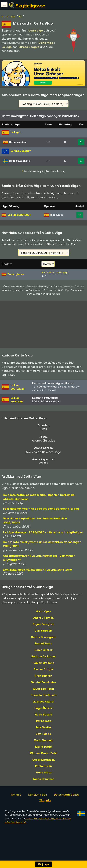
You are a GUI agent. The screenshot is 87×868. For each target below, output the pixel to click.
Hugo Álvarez (44, 711)
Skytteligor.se (30, 6)
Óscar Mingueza (43, 763)
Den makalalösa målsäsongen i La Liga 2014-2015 (38, 573)
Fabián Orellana (43, 666)
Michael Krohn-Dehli (43, 756)
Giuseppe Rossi (44, 692)
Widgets (45, 803)
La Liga (19, 215)
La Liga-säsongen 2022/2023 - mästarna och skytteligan (43, 536)
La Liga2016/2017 (17, 403)
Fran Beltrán (43, 679)
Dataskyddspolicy (66, 798)
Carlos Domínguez (43, 640)
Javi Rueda (43, 737)
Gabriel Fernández (43, 685)
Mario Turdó (43, 750)
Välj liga (43, 864)
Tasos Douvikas (43, 782)
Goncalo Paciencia (43, 698)
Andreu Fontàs (44, 621)
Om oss (16, 798)
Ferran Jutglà (43, 672)
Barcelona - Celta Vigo (55, 272)
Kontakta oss (38, 798)
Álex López (44, 615)
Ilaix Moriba (43, 731)
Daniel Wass (43, 647)
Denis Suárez (43, 653)
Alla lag (8, 17)
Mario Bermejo (44, 743)
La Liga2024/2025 (18, 390)
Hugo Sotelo (43, 718)
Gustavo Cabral (43, 705)
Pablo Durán (44, 769)
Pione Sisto (43, 776)
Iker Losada (43, 724)
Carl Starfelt (43, 634)
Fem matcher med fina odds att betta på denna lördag (41, 512)
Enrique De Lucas (43, 660)
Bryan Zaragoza (44, 627)
